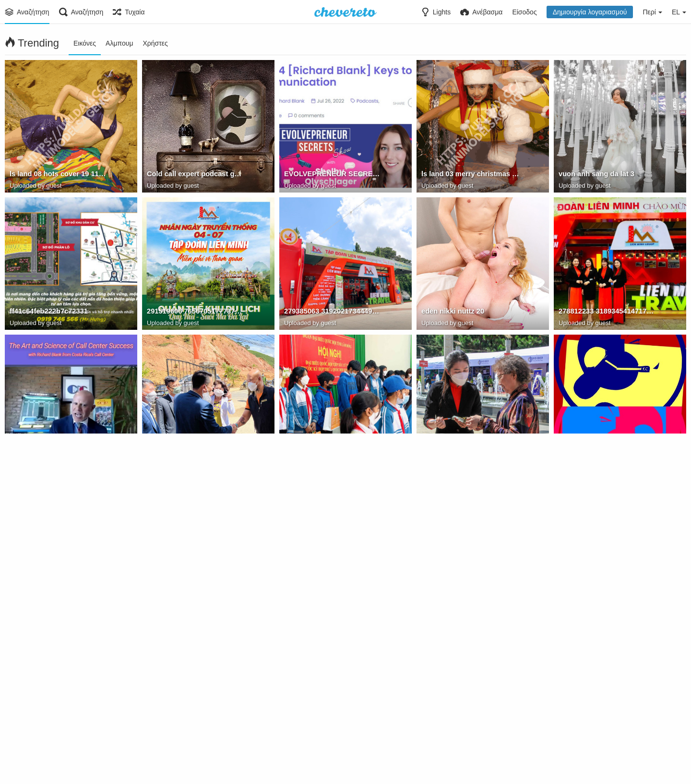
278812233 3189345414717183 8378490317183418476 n (608, 313)
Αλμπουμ (119, 43)
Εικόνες (85, 43)
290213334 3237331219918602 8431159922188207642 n (333, 724)
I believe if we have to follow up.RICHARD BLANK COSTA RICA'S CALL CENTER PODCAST (59, 587)
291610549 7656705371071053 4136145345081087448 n (608, 587)
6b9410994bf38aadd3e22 (186, 450)
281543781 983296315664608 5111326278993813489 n (196, 587)
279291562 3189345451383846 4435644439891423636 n (471, 587)
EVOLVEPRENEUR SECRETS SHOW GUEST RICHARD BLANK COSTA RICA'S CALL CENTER (333, 175)
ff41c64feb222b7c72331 (47, 313)
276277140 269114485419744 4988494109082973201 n (196, 724)
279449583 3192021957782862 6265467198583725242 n (471, 450)
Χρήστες (155, 43)
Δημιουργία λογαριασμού (590, 12)
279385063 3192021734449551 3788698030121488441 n (333, 313)
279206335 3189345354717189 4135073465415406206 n (333, 587)
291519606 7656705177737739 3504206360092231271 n (196, 313)
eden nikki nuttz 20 (452, 313)
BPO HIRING (579, 450)
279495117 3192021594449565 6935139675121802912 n (59, 724)
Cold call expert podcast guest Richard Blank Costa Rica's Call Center (196, 175)
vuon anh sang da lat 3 (595, 175)
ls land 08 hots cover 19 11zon (58, 175)
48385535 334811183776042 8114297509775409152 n (471, 724)
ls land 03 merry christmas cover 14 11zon (471, 175)
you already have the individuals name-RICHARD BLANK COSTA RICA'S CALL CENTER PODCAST (59, 450)
